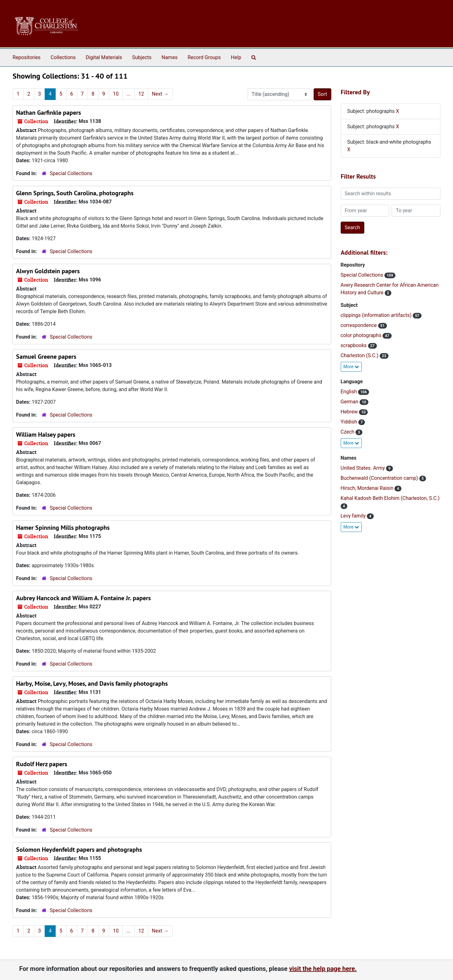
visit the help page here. (323, 969)
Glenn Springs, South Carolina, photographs (75, 193)
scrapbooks (354, 345)
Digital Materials (104, 57)
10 (116, 94)
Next (160, 94)
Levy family (354, 516)
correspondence (359, 325)
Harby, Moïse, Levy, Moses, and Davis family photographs (92, 684)
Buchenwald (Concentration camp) (380, 478)
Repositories (27, 57)
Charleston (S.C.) (360, 355)
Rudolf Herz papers (42, 764)
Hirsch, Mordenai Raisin (368, 488)
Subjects (142, 57)
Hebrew (350, 412)
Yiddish (350, 422)
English (350, 392)
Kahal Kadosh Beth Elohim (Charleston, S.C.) (390, 498)
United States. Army (364, 468)
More (351, 367)
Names (170, 57)
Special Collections (71, 173)
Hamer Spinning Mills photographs (63, 528)
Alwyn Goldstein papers (48, 271)
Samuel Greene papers (46, 357)
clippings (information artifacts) (377, 315)
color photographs (362, 335)
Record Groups (204, 57)
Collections (63, 57)
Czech (348, 432)
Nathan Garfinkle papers (48, 113)
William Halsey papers (46, 435)
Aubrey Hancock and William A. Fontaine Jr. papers (83, 598)
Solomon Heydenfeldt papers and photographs (79, 850)
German (350, 402)
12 (141, 94)
